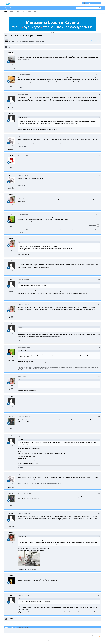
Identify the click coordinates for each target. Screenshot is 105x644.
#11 (99, 261)
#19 (99, 436)
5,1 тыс (11, 545)
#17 (99, 397)
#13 (99, 304)
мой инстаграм (25, 146)
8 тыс (11, 148)
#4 (99, 114)
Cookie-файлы (59, 640)
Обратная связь (51, 640)
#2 (99, 75)
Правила (12, 8)
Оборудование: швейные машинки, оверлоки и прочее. (31, 41)
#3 (99, 94)
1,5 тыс (11, 207)
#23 (99, 533)
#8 (99, 195)
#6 (99, 156)
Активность (18, 8)
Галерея (11, 11)
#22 (99, 513)
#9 (99, 215)
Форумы (6, 11)
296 (11, 227)
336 (11, 409)
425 (11, 168)
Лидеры (35, 11)
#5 (99, 136)
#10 (99, 239)
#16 (99, 376)
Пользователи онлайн (27, 11)
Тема (44, 640)
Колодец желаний (22, 87)
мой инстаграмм (21, 272)
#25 (99, 595)
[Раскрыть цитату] (19, 117)
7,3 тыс (11, 67)
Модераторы (18, 11)
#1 (99, 53)
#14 (99, 324)
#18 (99, 417)
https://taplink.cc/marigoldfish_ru (24, 569)
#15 (99, 347)
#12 (99, 279)
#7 (99, 175)
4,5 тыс (11, 273)
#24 (99, 576)
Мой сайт (20, 146)
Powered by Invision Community (52, 642)
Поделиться (85, 41)
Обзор (6, 8)
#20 (99, 474)
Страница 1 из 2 (21, 47)
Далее (11, 47)
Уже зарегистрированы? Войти (94, 3)
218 (11, 87)
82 (11, 429)
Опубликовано (24, 53)
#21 (99, 494)
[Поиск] (84, 8)
